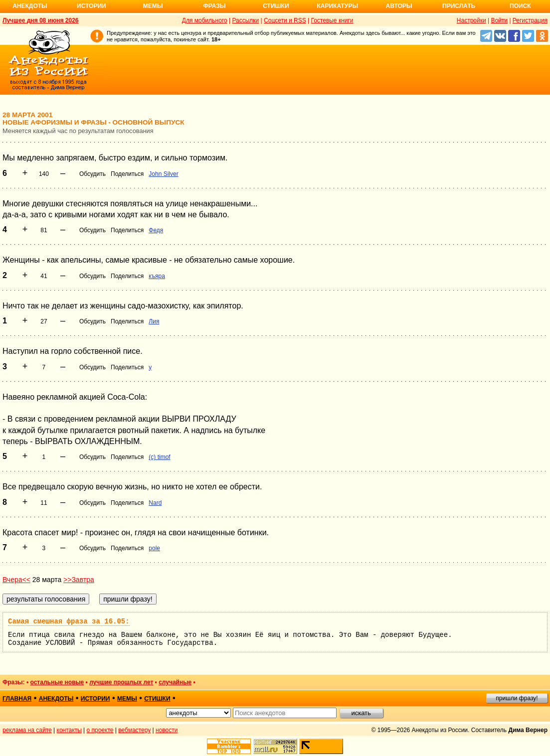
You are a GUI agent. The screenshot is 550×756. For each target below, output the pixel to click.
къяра (157, 276)
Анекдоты (30, 6)
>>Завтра (79, 580)
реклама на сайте (27, 730)
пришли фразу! (517, 698)
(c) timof (159, 457)
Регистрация (530, 20)
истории (95, 699)
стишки (157, 699)
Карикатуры (337, 6)
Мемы (153, 6)
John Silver (163, 174)
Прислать (459, 6)
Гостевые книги (332, 20)
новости (167, 730)
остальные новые (57, 682)
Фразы (214, 6)
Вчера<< (16, 580)
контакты (69, 730)
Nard (155, 503)
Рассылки (245, 20)
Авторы (399, 6)
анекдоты (56, 699)
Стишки (276, 6)
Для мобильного (205, 20)
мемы (127, 699)
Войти (499, 20)
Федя (156, 230)
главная (17, 699)
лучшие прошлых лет (121, 682)
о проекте (100, 730)
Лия (154, 321)
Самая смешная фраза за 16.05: (69, 621)
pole (154, 548)
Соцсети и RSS (285, 20)
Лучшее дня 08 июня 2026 (41, 20)
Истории (92, 6)
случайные (175, 682)
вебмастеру (134, 730)
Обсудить (92, 174)
